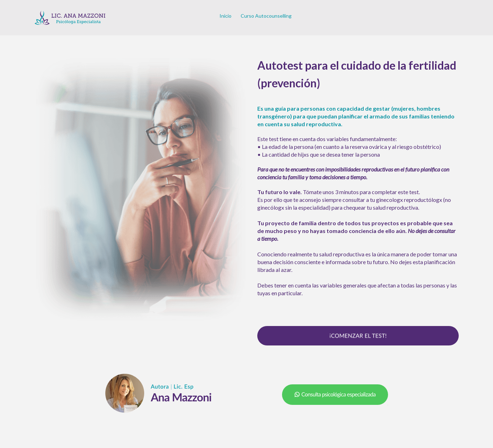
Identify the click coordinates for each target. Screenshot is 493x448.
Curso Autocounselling (266, 16)
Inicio (225, 16)
